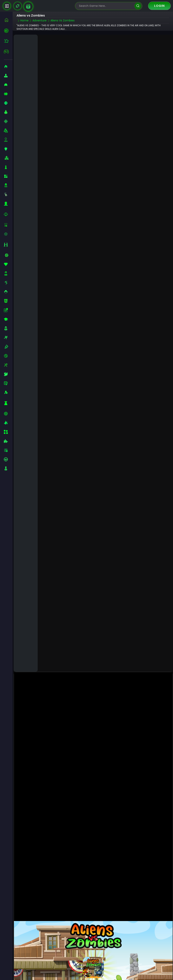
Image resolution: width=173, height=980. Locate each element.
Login (159, 6)
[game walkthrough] (28, 7)
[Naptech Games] (18, 6)
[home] (8, 20)
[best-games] (8, 31)
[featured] (8, 41)
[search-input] (106, 6)
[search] (138, 6)
